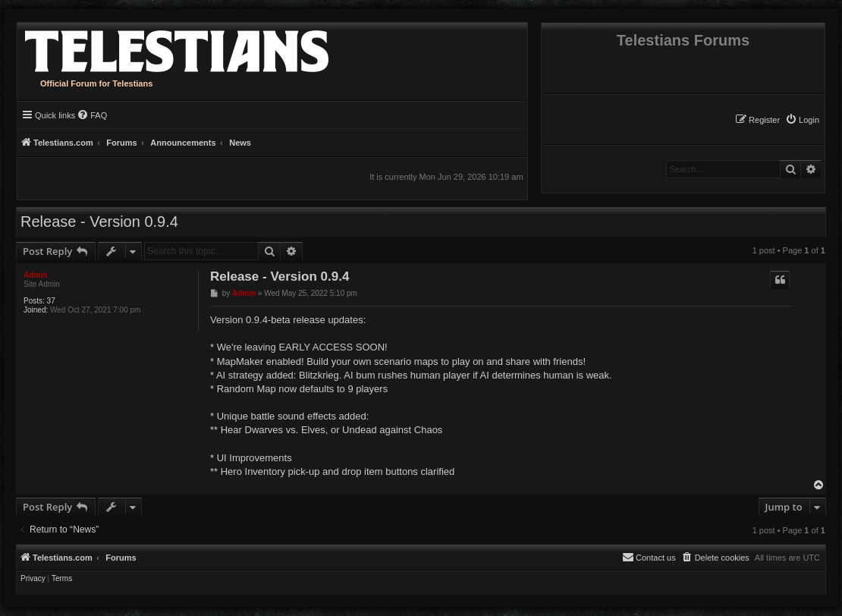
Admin (35, 275)
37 (51, 301)
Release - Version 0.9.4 (99, 222)
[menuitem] (802, 120)
